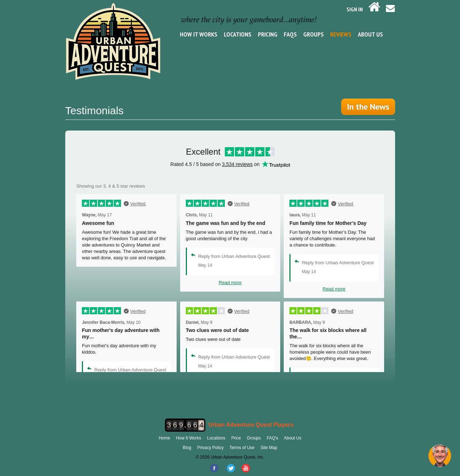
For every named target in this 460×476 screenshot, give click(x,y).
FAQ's (272, 438)
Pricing (268, 34)
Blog (187, 448)
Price (236, 438)
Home (164, 438)
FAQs (290, 34)
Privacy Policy (210, 448)
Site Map (269, 448)
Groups (314, 34)
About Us (370, 34)
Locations (238, 34)
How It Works (199, 34)
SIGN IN (355, 9)
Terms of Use (242, 448)
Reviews (341, 34)
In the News (368, 107)
